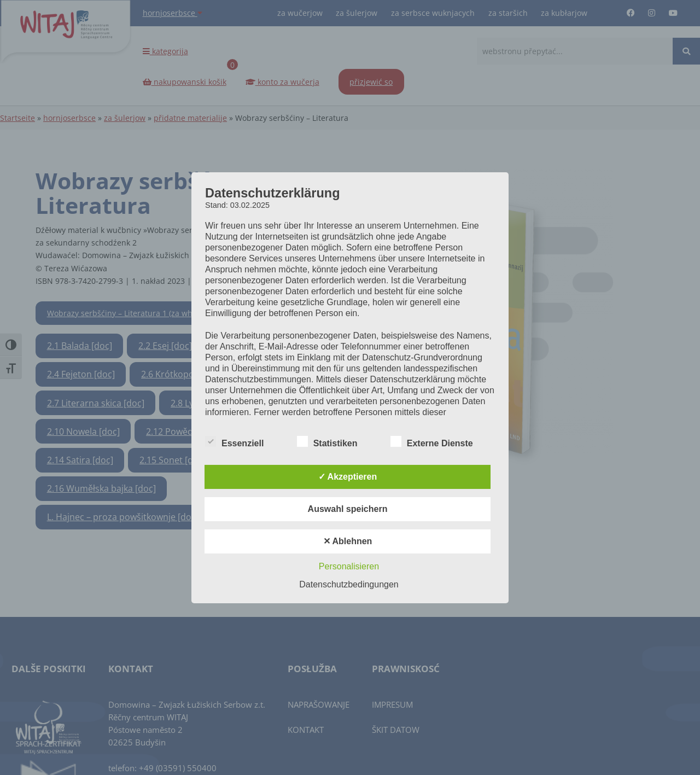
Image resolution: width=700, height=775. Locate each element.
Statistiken (327, 442)
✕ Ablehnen (348, 541)
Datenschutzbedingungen (349, 584)
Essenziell (234, 442)
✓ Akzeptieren (348, 477)
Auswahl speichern (348, 509)
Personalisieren (349, 566)
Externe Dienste (432, 442)
